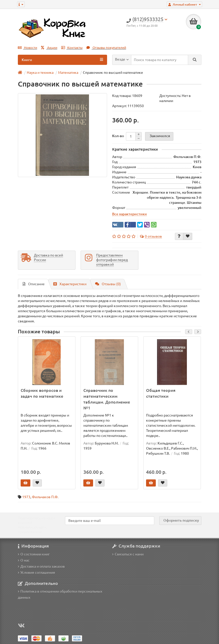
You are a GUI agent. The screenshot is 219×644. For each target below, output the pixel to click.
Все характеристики (130, 214)
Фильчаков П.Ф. (45, 497)
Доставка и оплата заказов (41, 566)
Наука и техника (40, 73)
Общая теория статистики (161, 393)
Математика (68, 73)
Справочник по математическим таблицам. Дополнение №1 (107, 399)
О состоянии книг (34, 554)
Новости (28, 48)
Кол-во (118, 136)
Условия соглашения (36, 573)
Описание (34, 284)
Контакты (72, 48)
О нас (24, 560)
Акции (49, 48)
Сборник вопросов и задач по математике (42, 393)
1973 (26, 497)
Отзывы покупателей (106, 48)
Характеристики (70, 284)
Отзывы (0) (108, 284)
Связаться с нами (128, 554)
